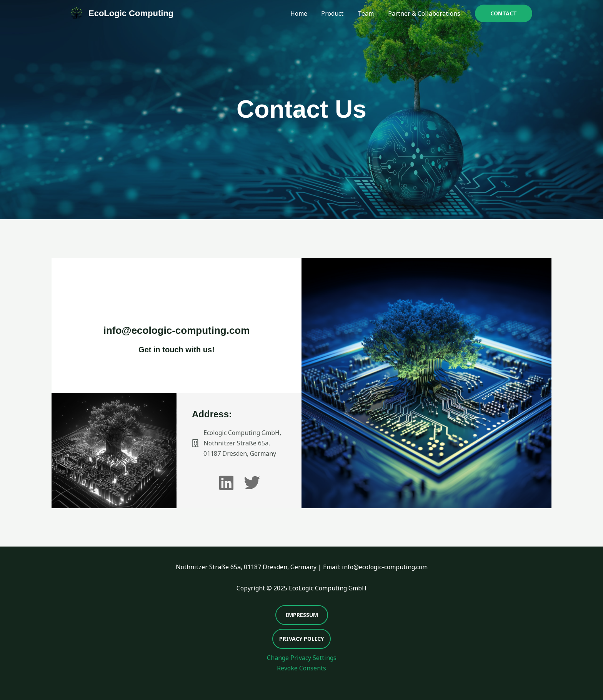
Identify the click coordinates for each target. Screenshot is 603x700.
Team (368, 13)
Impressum (302, 615)
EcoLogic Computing (131, 13)
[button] (504, 13)
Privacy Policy (301, 639)
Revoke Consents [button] (301, 668)
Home (305, 13)
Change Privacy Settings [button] (302, 658)
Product (337, 13)
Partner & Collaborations (425, 13)
